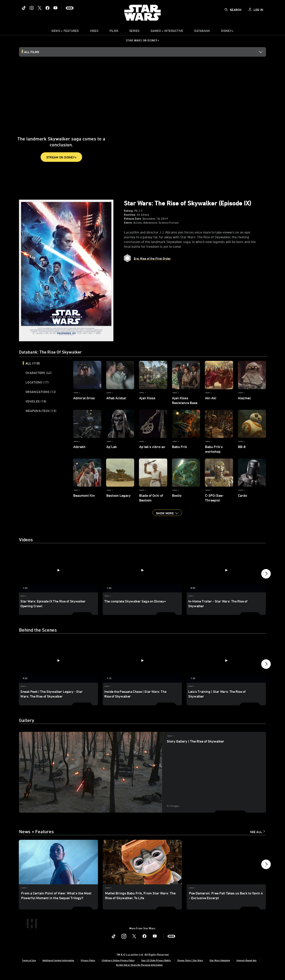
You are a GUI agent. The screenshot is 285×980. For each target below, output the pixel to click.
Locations (37, 382)
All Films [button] (32, 52)
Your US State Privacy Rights (156, 965)
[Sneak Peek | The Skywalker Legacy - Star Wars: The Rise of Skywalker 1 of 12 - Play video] (58, 660)
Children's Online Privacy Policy (118, 965)
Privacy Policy (88, 965)
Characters (39, 373)
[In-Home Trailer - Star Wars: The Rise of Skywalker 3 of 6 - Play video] (226, 570)
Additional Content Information (58, 965)
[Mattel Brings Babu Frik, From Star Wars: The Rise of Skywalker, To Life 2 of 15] (142, 862)
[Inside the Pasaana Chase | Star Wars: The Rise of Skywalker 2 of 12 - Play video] (142, 660)
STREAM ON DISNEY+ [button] (61, 147)
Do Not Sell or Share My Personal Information (139, 970)
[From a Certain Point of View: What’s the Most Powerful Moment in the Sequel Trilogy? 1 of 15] (58, 862)
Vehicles (36, 401)
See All (256, 832)
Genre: (128, 223)
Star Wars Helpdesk (220, 965)
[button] (167, 513)
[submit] (226, 10)
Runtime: (130, 215)
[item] (65, 32)
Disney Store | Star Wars (190, 965)
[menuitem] (94, 32)
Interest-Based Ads (247, 965)
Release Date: (133, 219)
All (33, 363)
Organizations (41, 392)
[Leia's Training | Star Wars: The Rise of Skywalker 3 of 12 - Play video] (226, 660)
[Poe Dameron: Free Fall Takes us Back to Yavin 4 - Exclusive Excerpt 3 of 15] (226, 862)
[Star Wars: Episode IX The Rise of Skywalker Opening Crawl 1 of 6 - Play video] (58, 570)
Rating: (129, 211)
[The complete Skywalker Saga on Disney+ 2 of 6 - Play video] (142, 570)
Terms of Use (29, 965)
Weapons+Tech (41, 411)
